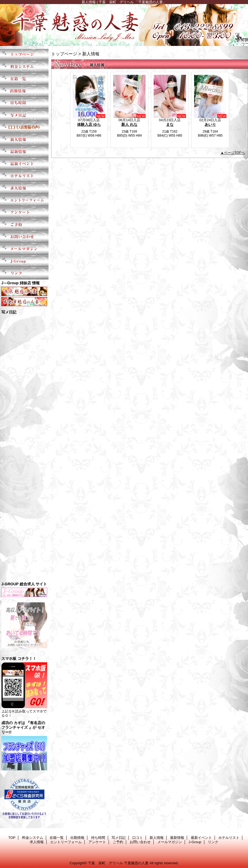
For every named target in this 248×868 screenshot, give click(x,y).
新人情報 (24, 140)
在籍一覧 (24, 79)
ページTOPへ (235, 153)
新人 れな (129, 124)
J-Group (24, 261)
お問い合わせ (24, 237)
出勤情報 (24, 91)
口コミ (24, 128)
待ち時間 (24, 103)
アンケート (24, 213)
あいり (210, 124)
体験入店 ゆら (89, 124)
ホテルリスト (24, 176)
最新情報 (24, 152)
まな (170, 124)
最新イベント (24, 164)
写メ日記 (24, 115)
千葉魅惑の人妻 (124, 25)
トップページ (64, 54)
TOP (24, 55)
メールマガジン (24, 249)
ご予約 (24, 225)
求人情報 (24, 188)
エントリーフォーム (24, 200)
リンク (24, 273)
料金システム (24, 67)
